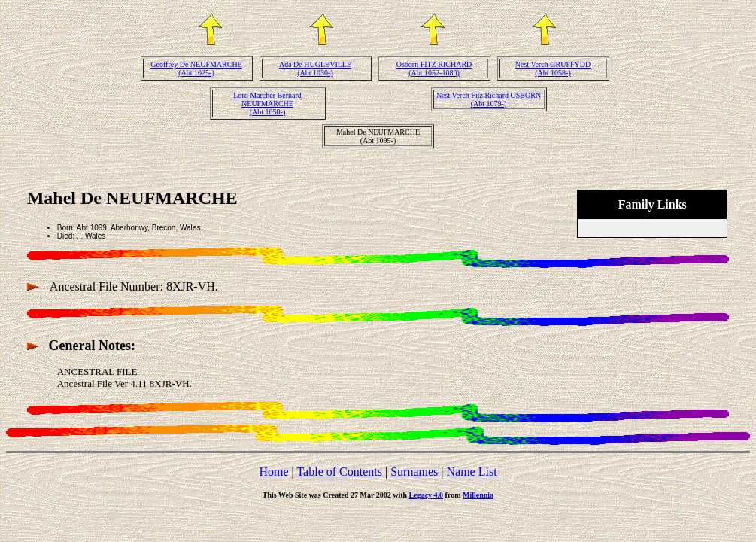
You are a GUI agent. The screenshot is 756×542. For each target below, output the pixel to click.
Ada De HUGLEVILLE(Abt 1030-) (315, 69)
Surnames (414, 472)
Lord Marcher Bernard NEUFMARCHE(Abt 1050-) (267, 104)
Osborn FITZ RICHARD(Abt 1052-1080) (434, 69)
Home (273, 472)
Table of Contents (339, 472)
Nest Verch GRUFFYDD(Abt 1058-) (553, 69)
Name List (471, 472)
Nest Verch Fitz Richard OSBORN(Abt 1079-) (489, 99)
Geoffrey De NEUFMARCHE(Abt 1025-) (196, 69)
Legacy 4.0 (427, 495)
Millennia (478, 495)
